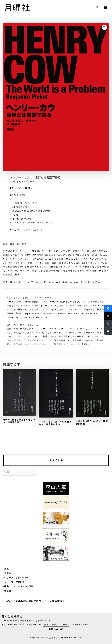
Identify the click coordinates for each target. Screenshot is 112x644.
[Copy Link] (108, 324)
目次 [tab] (12, 244)
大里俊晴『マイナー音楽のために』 (32, 344)
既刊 (39, 230)
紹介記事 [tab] (22, 244)
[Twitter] (108, 316)
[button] (97, 7)
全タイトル (56, 460)
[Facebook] (108, 308)
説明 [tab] (5, 244)
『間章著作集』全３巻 (63, 344)
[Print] (108, 331)
